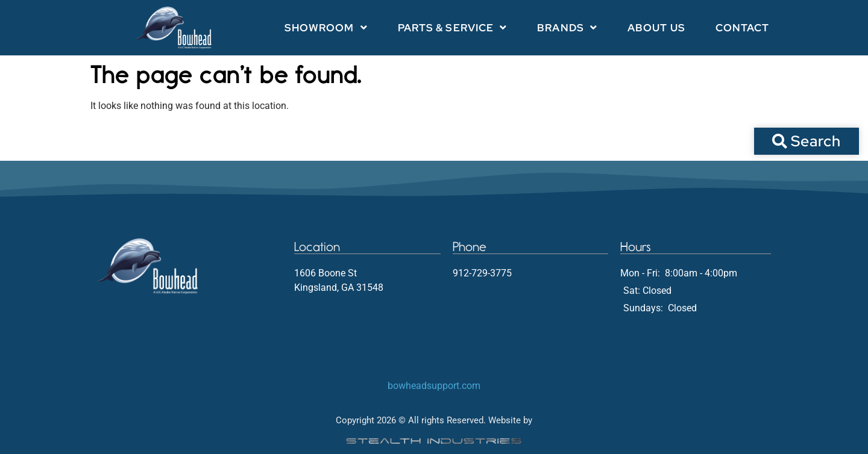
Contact (743, 28)
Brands (567, 27)
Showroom (326, 27)
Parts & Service (453, 27)
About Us (656, 28)
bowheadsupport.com (434, 386)
